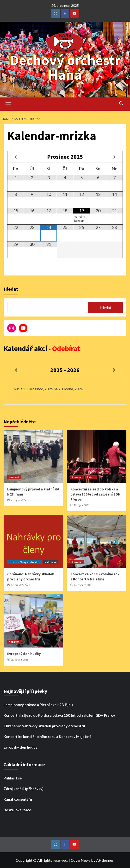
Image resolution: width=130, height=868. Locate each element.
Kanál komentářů (18, 799)
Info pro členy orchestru (25, 562)
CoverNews (80, 860)
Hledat (11, 289)
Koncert (14, 477)
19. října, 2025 (81, 505)
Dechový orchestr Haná (65, 67)
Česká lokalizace (17, 810)
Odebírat (66, 348)
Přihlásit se (13, 778)
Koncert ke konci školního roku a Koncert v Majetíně (47, 737)
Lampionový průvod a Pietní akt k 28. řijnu (38, 705)
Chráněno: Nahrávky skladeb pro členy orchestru (44, 726)
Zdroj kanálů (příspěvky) (24, 789)
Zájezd (91, 477)
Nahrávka (50, 562)
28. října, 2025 (18, 500)
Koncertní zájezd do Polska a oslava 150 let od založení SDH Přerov (95, 494)
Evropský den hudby (24, 654)
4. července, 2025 (83, 585)
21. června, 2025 (19, 660)
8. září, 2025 (17, 585)
